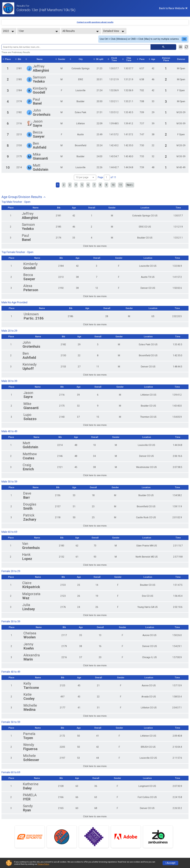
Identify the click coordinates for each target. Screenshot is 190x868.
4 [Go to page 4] (76, 185)
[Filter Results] (181, 47)
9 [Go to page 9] (106, 185)
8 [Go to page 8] (100, 185)
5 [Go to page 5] (82, 185)
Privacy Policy (43, 864)
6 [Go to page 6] (88, 185)
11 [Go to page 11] (121, 185)
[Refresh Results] (186, 47)
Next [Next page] (130, 185)
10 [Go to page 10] (113, 185)
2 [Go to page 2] (64, 185)
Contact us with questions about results (95, 22)
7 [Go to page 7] (94, 185)
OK (184, 39)
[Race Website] (9, 8)
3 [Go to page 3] (70, 185)
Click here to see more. (95, 246)
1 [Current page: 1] (58, 185)
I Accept (170, 863)
